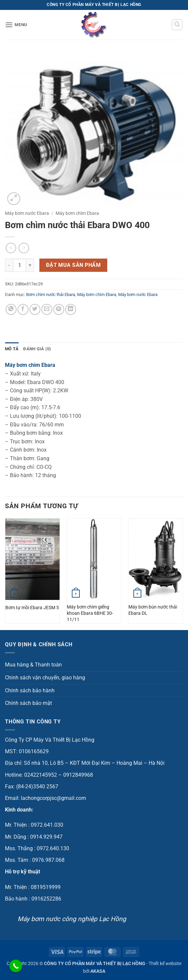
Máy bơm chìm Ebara (77, 213)
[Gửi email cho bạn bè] (47, 309)
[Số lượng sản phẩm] (20, 265)
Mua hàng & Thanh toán (33, 665)
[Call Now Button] (16, 966)
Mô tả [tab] (12, 349)
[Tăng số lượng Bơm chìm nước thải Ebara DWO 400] (30, 265)
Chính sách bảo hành (30, 690)
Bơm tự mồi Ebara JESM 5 (32, 608)
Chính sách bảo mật (28, 703)
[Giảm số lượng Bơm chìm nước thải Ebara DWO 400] (9, 265)
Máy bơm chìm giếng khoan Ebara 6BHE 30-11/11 (90, 613)
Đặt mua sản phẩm (73, 265)
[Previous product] (24, 248)
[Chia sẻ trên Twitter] (35, 309)
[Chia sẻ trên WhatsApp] (11, 309)
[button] (16, 25)
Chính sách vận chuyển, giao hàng (45, 678)
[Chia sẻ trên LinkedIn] (71, 309)
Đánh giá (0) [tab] (37, 349)
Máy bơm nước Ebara (27, 213)
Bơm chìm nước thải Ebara (51, 294)
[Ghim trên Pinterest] (59, 309)
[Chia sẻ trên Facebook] (23, 309)
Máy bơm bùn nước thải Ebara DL (153, 610)
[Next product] (11, 248)
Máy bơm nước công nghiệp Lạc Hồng (72, 919)
